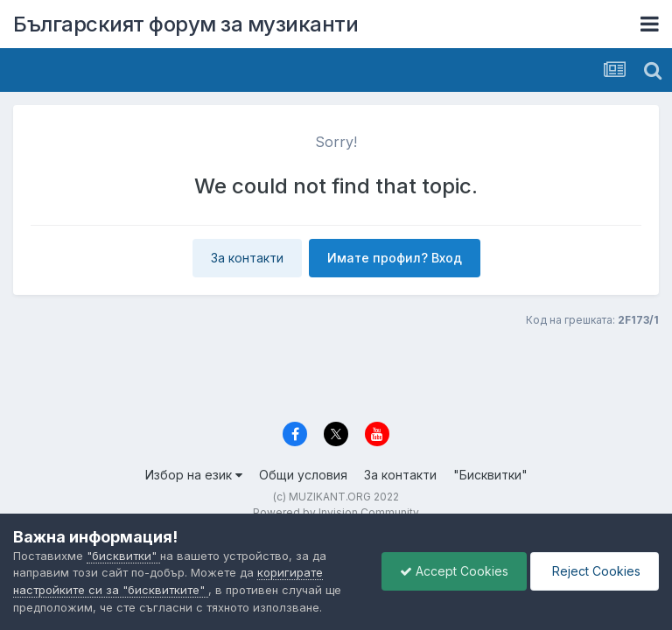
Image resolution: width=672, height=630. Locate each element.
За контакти (247, 258)
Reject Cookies (595, 571)
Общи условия (303, 475)
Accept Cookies (454, 571)
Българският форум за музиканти (185, 24)
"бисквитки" (123, 556)
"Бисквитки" (490, 475)
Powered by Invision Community (336, 512)
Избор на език (194, 475)
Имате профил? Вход (395, 258)
